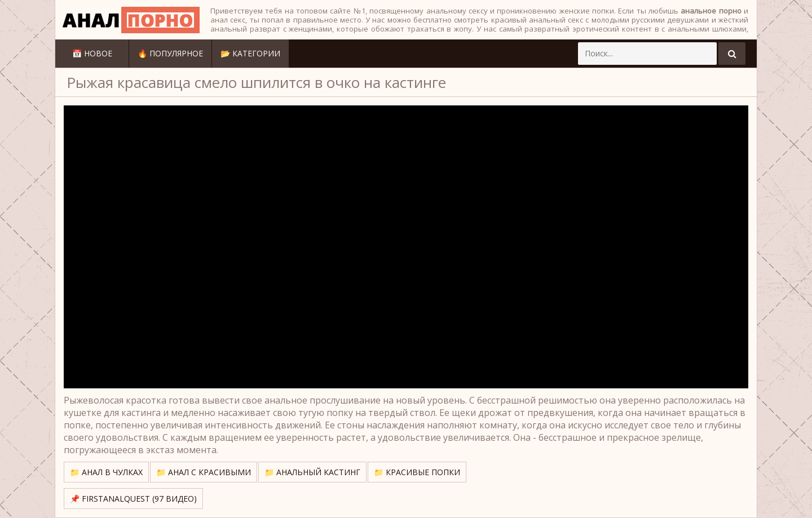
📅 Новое (92, 53)
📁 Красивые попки (417, 472)
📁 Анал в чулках (106, 472)
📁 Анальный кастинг (312, 472)
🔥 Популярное (170, 53)
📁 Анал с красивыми (204, 472)
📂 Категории (250, 53)
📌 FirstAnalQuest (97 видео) (133, 499)
